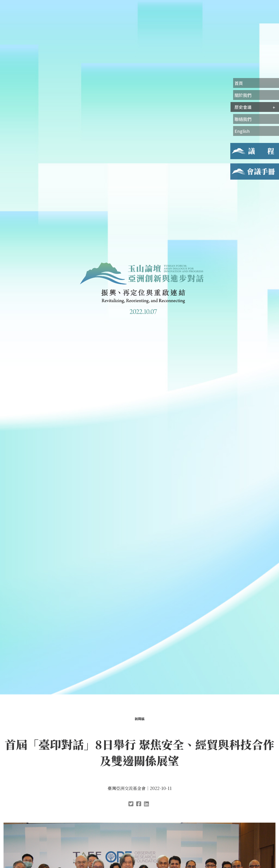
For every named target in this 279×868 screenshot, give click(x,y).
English (242, 131)
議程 (234, 146)
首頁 (239, 83)
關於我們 (243, 95)
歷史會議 (243, 107)
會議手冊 (238, 166)
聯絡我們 (243, 119)
